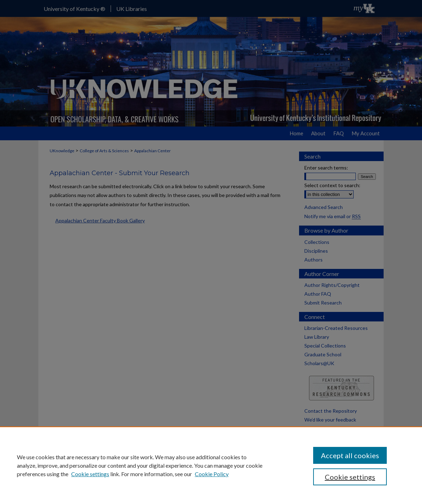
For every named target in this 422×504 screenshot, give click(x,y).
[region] (211, 465)
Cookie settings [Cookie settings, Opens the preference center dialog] (350, 477)
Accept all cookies (350, 455)
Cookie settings (90, 474)
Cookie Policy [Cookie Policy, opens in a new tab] (212, 474)
